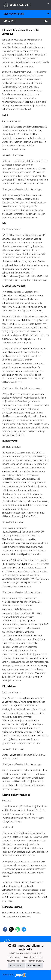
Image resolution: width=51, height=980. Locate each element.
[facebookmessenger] (24, 929)
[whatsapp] (18, 929)
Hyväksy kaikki (17, 965)
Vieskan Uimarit (27, 14)
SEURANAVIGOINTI (27, 4)
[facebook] (5, 929)
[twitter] (11, 929)
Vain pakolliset (35, 965)
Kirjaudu (25, 21)
